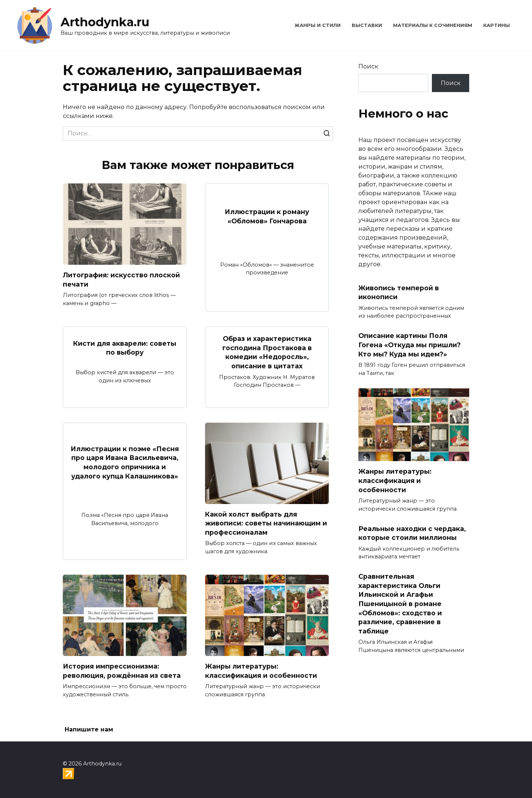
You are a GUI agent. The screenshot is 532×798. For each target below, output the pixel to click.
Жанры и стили (318, 25)
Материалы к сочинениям (433, 25)
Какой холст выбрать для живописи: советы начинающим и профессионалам (266, 523)
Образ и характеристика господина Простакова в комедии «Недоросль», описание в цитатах (267, 352)
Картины (497, 25)
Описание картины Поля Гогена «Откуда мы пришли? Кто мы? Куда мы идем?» (410, 345)
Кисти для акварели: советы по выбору (125, 348)
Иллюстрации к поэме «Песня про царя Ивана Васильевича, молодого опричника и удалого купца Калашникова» (125, 462)
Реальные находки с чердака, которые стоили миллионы (412, 533)
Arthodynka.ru (105, 22)
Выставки (367, 25)
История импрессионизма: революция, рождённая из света (122, 671)
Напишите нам (89, 729)
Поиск (368, 66)
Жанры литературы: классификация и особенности (261, 671)
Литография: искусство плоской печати (121, 280)
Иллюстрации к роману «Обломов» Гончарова (267, 216)
